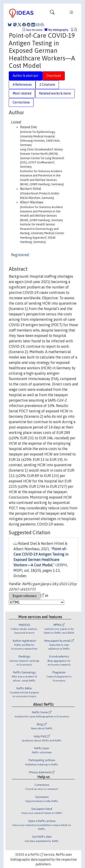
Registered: (20, 255)
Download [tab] (54, 76)
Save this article (34, 30)
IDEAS (20, 855)
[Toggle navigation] (52, 13)
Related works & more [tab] (55, 93)
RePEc (37, 855)
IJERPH (61, 565)
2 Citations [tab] (47, 85)
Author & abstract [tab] (26, 76)
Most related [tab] (22, 93)
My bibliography (56, 30)
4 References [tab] (22, 85)
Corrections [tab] (21, 102)
